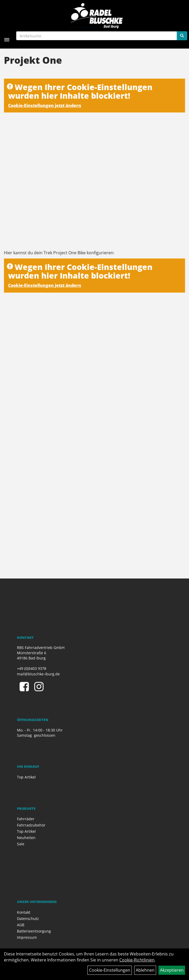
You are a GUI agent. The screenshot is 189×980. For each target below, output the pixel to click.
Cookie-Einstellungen (110, 970)
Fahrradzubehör (31, 825)
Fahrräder (26, 819)
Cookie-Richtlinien (137, 960)
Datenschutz (28, 919)
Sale (21, 844)
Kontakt (24, 912)
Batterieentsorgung (34, 931)
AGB (21, 925)
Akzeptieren (172, 970)
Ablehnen (145, 970)
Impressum (27, 937)
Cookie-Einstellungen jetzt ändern (45, 105)
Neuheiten (26, 838)
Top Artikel (26, 777)
